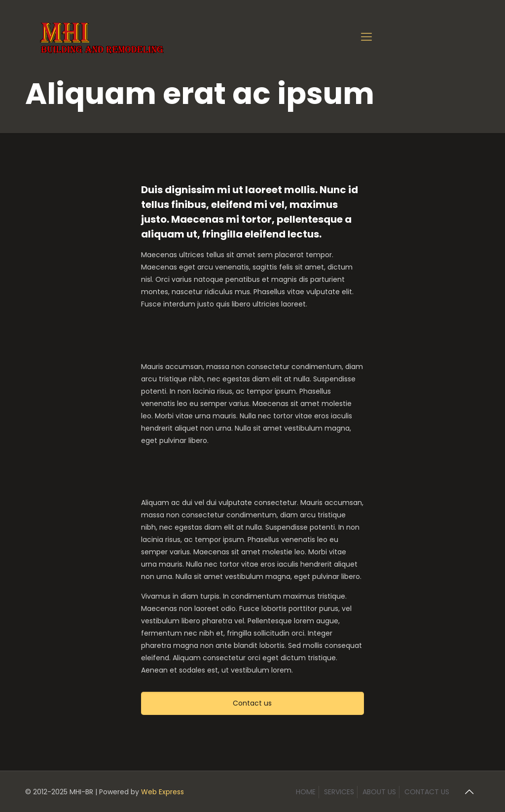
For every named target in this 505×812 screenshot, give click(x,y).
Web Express (162, 792)
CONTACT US (427, 792)
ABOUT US (379, 792)
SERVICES (339, 792)
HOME (306, 792)
